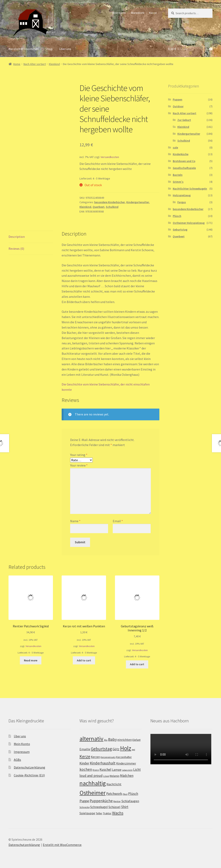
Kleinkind (54, 64)
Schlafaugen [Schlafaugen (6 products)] (130, 801)
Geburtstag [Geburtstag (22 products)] (101, 749)
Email (118, 521)
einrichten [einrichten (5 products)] (125, 740)
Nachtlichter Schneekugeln (190, 189)
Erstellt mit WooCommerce (62, 845)
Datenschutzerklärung (30, 767)
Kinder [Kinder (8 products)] (84, 763)
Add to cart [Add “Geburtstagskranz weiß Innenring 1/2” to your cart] (137, 664)
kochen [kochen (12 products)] (86, 769)
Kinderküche (181, 154)
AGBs (17, 760)
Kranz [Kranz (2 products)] (96, 770)
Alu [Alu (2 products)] (106, 740)
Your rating (79, 455)
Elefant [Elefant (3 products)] (136, 740)
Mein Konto (119, 13)
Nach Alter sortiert (35, 64)
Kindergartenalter (138, 202)
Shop (49, 49)
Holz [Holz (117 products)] (126, 748)
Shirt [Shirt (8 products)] (125, 807)
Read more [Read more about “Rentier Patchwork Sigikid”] (31, 660)
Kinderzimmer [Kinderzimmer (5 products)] (126, 763)
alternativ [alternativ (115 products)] (91, 739)
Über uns (65, 49)
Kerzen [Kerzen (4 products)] (95, 757)
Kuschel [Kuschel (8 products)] (105, 770)
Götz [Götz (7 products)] (116, 749)
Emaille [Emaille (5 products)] (85, 749)
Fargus (182, 202)
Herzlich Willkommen (24, 49)
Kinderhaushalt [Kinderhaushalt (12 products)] (103, 763)
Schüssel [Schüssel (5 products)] (114, 807)
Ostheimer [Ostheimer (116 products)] (93, 793)
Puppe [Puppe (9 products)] (84, 801)
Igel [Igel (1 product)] (133, 750)
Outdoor (178, 106)
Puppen (178, 99)
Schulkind (112, 207)
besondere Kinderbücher (110, 202)
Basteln (178, 175)
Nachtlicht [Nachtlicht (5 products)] (114, 784)
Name (75, 521)
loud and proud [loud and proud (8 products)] (91, 776)
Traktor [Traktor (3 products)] (107, 813)
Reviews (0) (16, 249)
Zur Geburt (184, 120)
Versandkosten (110, 157)
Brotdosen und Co (184, 161)
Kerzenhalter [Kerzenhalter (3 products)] (124, 757)
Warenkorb (138, 13)
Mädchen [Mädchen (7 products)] (127, 776)
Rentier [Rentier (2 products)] (117, 801)
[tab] (31, 237)
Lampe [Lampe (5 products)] (117, 770)
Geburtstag (180, 230)
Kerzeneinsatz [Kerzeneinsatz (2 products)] (108, 757)
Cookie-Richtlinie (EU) (29, 775)
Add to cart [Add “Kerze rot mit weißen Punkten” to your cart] (84, 660)
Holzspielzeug (182, 195)
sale (175, 147)
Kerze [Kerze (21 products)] (85, 756)
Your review (79, 465)
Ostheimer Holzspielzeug (189, 223)
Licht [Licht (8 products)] (137, 770)
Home (17, 64)
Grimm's (178, 182)
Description (17, 237)
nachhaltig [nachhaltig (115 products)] (93, 783)
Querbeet (99, 207)
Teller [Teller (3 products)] (99, 813)
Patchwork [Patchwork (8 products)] (114, 794)
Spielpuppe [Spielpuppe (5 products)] (87, 813)
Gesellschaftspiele (184, 168)
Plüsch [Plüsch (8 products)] (133, 794)
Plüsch (177, 216)
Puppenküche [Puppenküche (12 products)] (101, 801)
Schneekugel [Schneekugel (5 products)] (99, 807)
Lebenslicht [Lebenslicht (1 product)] (127, 770)
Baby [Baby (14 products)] (112, 739)
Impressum (22, 752)
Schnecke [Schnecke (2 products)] (85, 807)
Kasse (153, 13)
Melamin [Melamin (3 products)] (115, 776)
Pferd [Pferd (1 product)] (125, 794)
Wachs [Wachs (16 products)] (118, 813)
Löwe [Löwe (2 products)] (106, 776)
